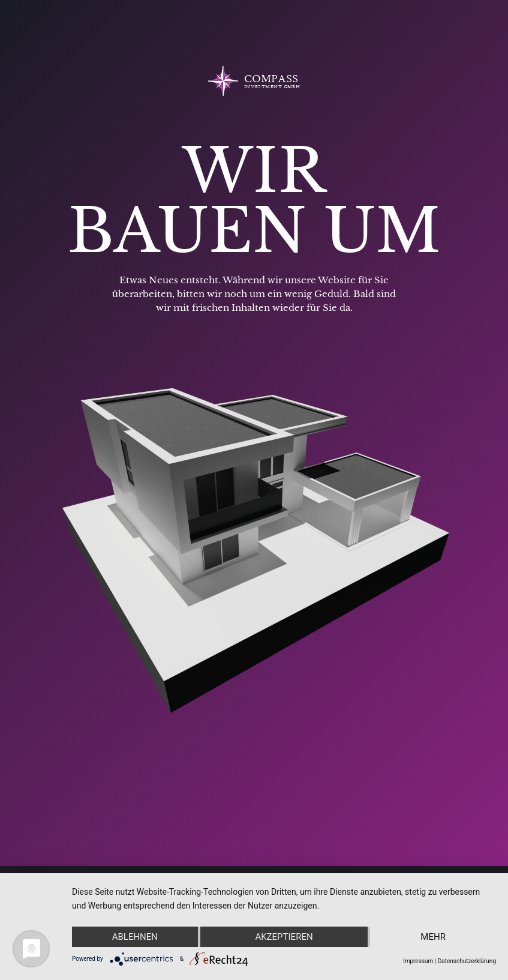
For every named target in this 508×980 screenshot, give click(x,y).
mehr (433, 937)
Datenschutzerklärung (467, 961)
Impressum (418, 961)
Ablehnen (135, 937)
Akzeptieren (284, 937)
